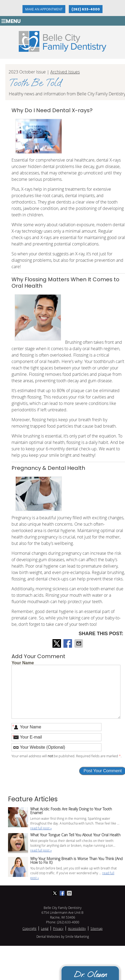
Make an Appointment (44, 9)
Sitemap (96, 928)
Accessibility (77, 928)
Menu (11, 21)
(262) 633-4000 (86, 9)
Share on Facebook (68, 643)
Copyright (29, 928)
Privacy (58, 928)
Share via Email (79, 643)
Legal (45, 928)
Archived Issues (65, 72)
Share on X (57, 643)
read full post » (41, 828)
